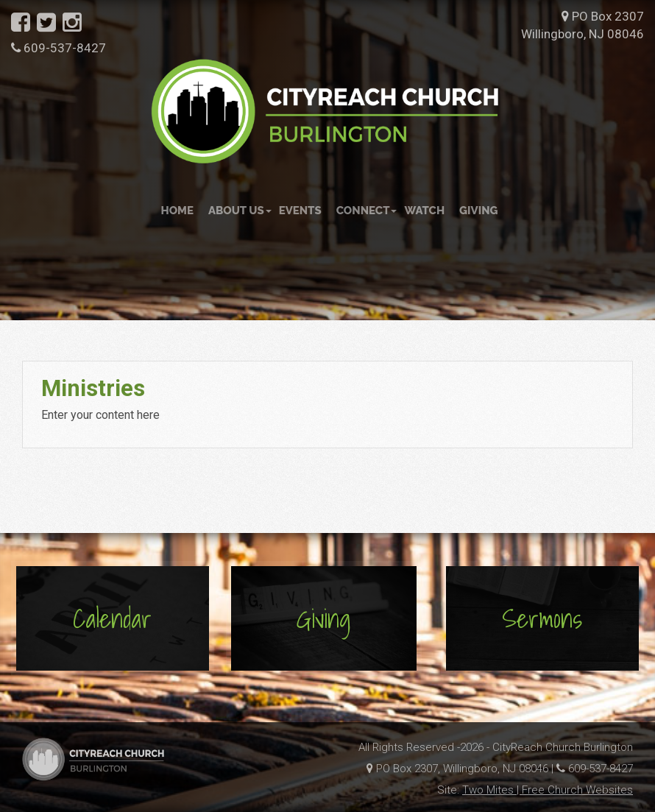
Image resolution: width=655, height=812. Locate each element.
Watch (424, 211)
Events (300, 211)
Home (177, 211)
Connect (367, 211)
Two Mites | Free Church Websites (548, 790)
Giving (478, 211)
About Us (240, 211)
